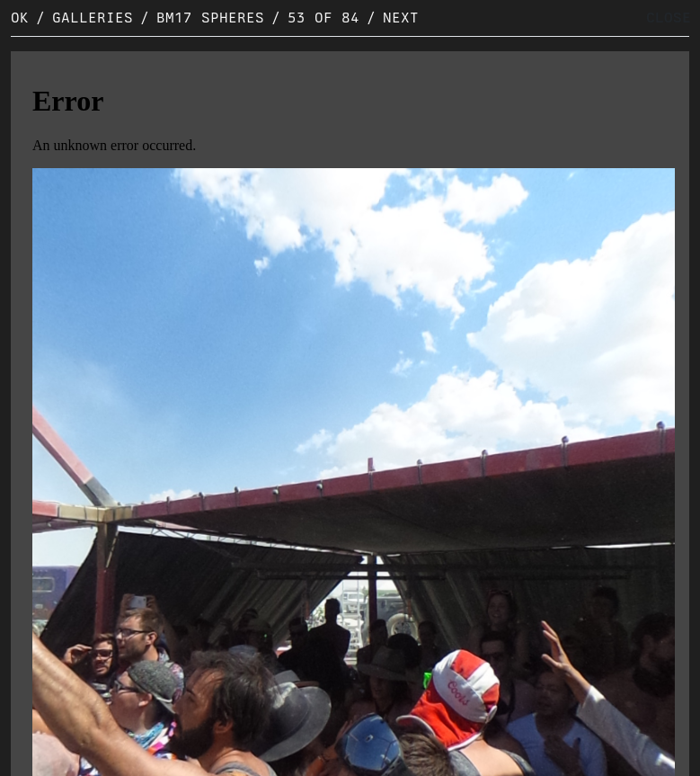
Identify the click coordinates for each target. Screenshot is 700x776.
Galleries (93, 18)
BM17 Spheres (210, 18)
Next (401, 18)
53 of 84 (323, 18)
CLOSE (669, 18)
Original (58, 758)
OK (20, 18)
